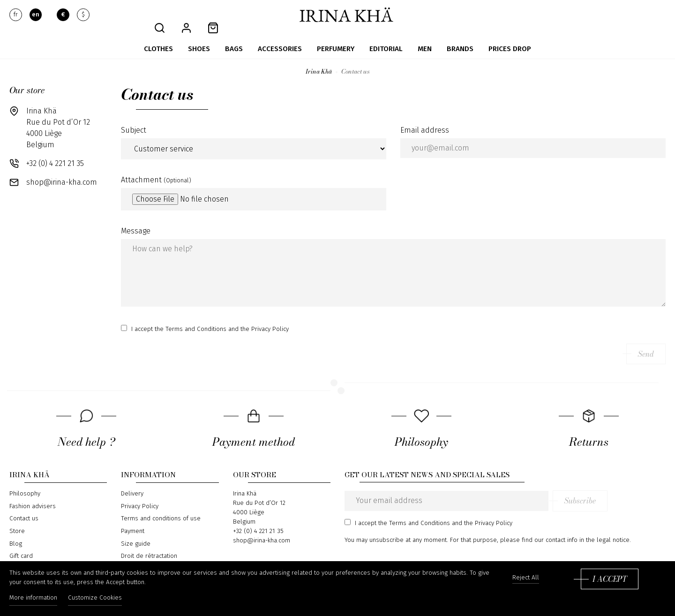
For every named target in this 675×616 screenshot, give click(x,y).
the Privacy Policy (265, 319)
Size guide (136, 534)
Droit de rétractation (149, 546)
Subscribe (638, 491)
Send (646, 344)
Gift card (21, 546)
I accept (610, 582)
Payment (133, 521)
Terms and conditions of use (161, 509)
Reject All (526, 581)
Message (136, 221)
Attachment (156, 170)
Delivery (132, 484)
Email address (425, 120)
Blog (16, 534)
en (36, 15)
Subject (134, 120)
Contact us (24, 509)
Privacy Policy (140, 496)
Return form (138, 559)
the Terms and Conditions (191, 319)
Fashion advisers (33, 496)
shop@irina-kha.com (62, 172)
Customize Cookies (101, 601)
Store (17, 521)
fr (16, 15)
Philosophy (25, 484)
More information (33, 601)
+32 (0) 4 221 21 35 (55, 154)
